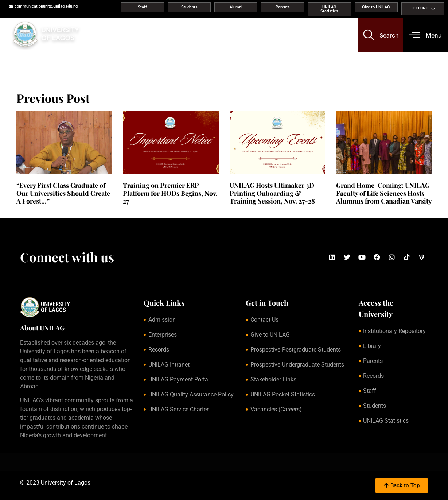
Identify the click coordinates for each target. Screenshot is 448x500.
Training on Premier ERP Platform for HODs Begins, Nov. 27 (170, 193)
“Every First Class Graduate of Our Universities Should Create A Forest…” (63, 193)
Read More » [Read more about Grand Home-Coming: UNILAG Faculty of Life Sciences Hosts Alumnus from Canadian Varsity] (348, 210)
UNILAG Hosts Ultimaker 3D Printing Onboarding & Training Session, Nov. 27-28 (272, 193)
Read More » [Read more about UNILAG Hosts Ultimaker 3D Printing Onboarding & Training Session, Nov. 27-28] (242, 210)
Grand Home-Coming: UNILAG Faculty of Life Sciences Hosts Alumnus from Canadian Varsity (384, 193)
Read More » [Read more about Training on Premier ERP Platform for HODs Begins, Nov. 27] (135, 210)
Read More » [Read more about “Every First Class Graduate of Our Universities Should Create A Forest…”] (29, 210)
